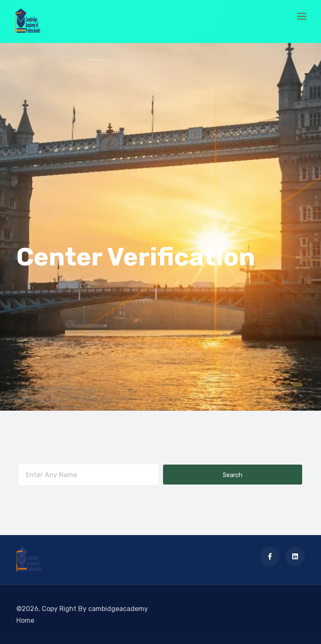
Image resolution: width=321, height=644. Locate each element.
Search (233, 475)
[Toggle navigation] (303, 17)
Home (25, 620)
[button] (297, 385)
